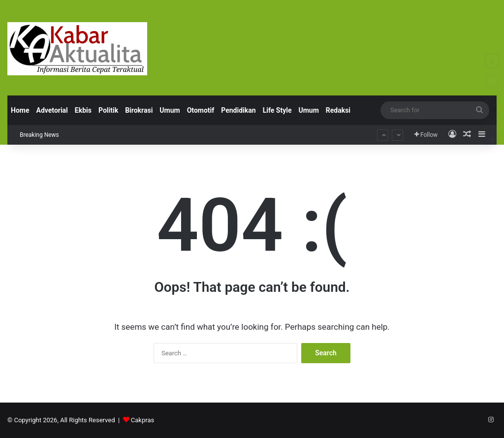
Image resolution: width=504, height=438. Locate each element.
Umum (170, 110)
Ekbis (83, 110)
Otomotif (201, 110)
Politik (108, 110)
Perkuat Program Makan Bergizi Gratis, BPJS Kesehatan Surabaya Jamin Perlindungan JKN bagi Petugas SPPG (226, 125)
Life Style (277, 110)
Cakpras (142, 420)
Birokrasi (139, 110)
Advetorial (52, 110)
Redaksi (338, 110)
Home (20, 110)
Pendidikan (238, 110)
